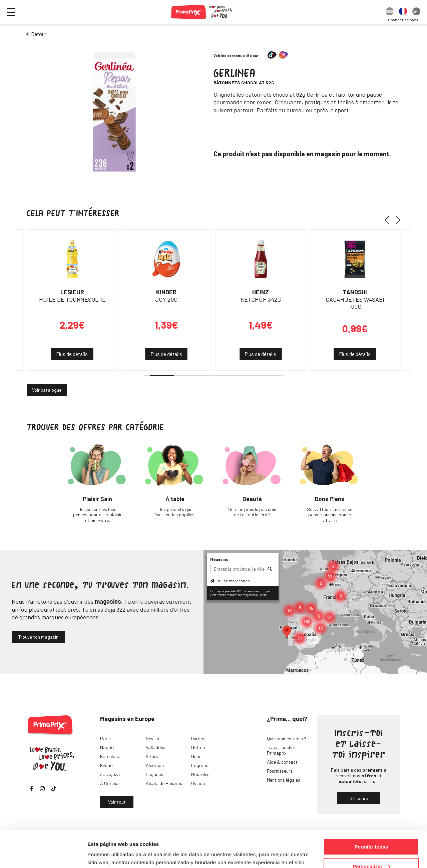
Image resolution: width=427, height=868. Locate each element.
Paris (105, 738)
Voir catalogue (47, 390)
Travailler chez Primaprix (281, 750)
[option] (390, 12)
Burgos (198, 738)
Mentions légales (284, 780)
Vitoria (153, 756)
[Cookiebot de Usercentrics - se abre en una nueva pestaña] (43, 855)
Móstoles (200, 774)
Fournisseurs (280, 771)
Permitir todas (371, 812)
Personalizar (371, 832)
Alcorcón (155, 765)
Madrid (107, 747)
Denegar (371, 851)
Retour (39, 34)
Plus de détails (72, 354)
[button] (389, 220)
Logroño (200, 765)
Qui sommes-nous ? (287, 738)
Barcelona (110, 756)
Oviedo (198, 783)
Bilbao (106, 765)
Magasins (219, 559)
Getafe (198, 747)
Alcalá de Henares (164, 783)
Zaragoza (110, 774)
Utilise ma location (230, 581)
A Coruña (109, 783)
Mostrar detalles (107, 854)
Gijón (196, 756)
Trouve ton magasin (38, 637)
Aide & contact (282, 762)
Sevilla (152, 738)
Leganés (154, 774)
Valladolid (156, 747)
